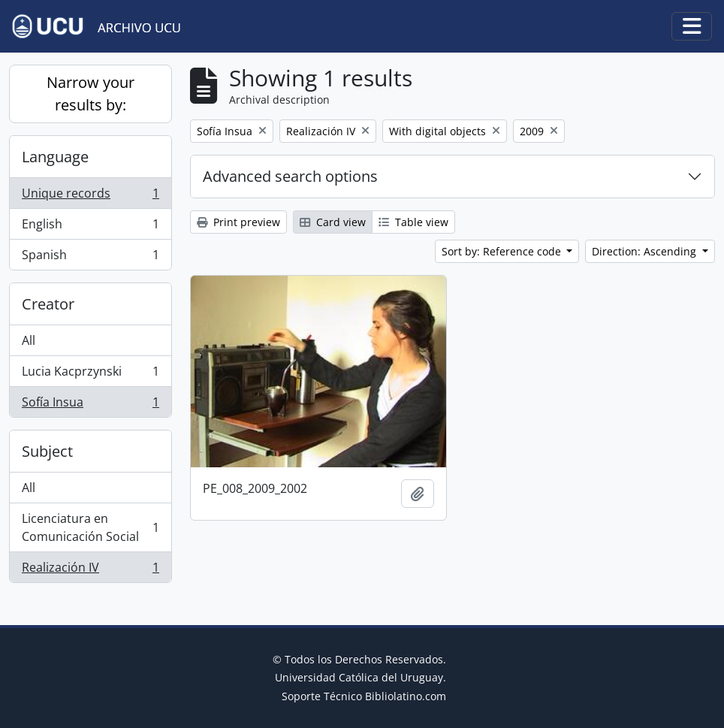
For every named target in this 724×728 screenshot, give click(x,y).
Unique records (90, 196)
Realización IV (90, 570)
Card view (333, 222)
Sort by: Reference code (503, 251)
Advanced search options (290, 176)
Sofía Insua (90, 405)
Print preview (238, 222)
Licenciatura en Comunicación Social (90, 527)
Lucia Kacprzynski (90, 375)
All (29, 340)
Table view (413, 222)
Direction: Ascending (646, 251)
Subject (47, 451)
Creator (48, 304)
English (90, 227)
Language (55, 157)
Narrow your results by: (90, 94)
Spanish (90, 258)
